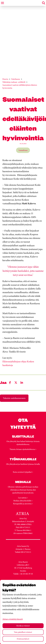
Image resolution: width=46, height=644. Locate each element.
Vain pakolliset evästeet (23, 632)
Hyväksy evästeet (23, 626)
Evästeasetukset (23, 639)
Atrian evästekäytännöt (13, 619)
